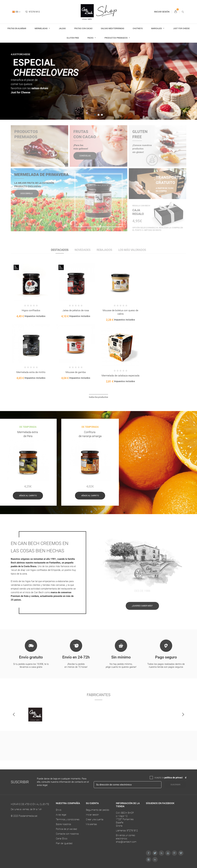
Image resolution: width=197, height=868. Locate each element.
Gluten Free (73, 38)
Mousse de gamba (76, 372)
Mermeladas (41, 28)
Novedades (83, 250)
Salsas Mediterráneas (113, 28)
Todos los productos (98, 397)
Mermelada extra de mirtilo (31, 372)
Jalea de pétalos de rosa (76, 310)
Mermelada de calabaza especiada (121, 376)
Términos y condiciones (68, 819)
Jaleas (62, 28)
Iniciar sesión (92, 815)
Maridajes (157, 28)
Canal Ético (62, 839)
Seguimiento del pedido (97, 810)
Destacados (60, 250)
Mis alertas (91, 824)
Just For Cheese (181, 28)
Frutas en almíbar (17, 28)
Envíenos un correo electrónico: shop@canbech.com (126, 839)
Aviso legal (61, 815)
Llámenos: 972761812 (127, 831)
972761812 (33, 12)
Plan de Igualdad (64, 843)
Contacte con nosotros (67, 834)
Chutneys (138, 28)
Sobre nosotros (63, 824)
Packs (91, 38)
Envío (59, 810)
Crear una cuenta (95, 819)
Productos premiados (116, 38)
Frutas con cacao (83, 28)
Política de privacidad (66, 829)
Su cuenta (92, 803)
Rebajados (104, 250)
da (184, 778)
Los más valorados (132, 250)
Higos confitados (31, 310)
